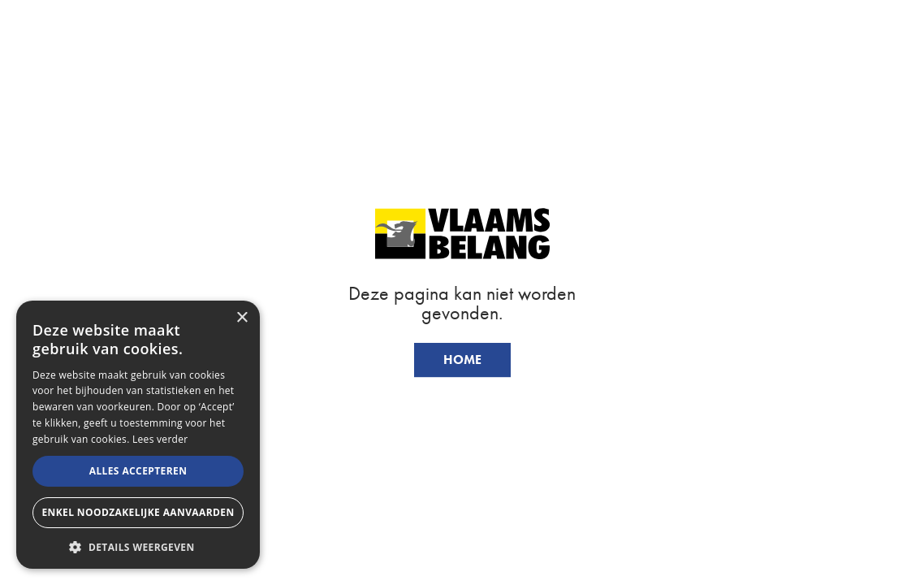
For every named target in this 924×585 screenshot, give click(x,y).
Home (462, 360)
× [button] (242, 318)
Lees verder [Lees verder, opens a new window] (160, 439)
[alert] (138, 435)
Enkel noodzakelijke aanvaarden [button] (138, 512)
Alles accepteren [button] (138, 471)
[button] (138, 546)
